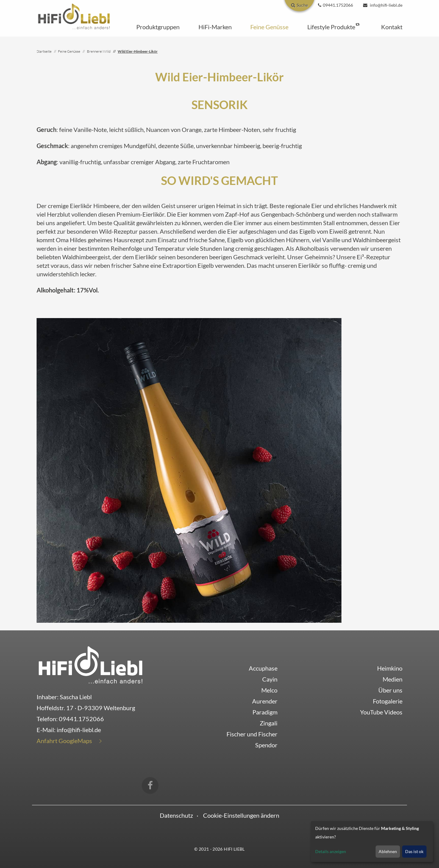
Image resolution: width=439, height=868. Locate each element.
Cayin (270, 679)
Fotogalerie (388, 701)
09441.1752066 (81, 719)
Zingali (269, 723)
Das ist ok (414, 851)
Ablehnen (388, 851)
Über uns (390, 690)
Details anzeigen (331, 851)
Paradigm (265, 712)
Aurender (265, 701)
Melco (269, 690)
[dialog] (372, 841)
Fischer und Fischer (252, 734)
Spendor (266, 745)
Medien (393, 679)
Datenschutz (176, 815)
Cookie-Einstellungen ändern (241, 815)
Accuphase (263, 668)
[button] (158, 27)
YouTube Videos (381, 712)
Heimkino (390, 668)
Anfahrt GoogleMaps (64, 741)
